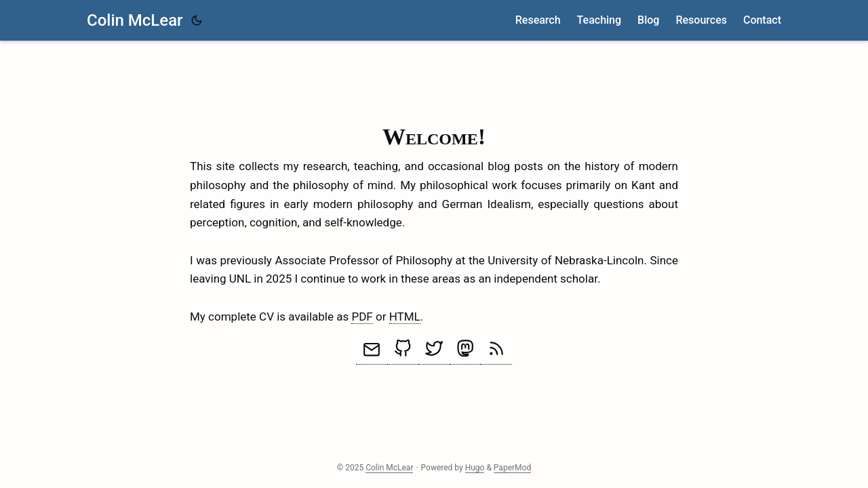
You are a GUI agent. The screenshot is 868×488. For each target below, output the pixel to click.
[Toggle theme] (197, 20)
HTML (405, 317)
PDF (362, 317)
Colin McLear (135, 20)
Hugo (475, 468)
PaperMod (512, 468)
